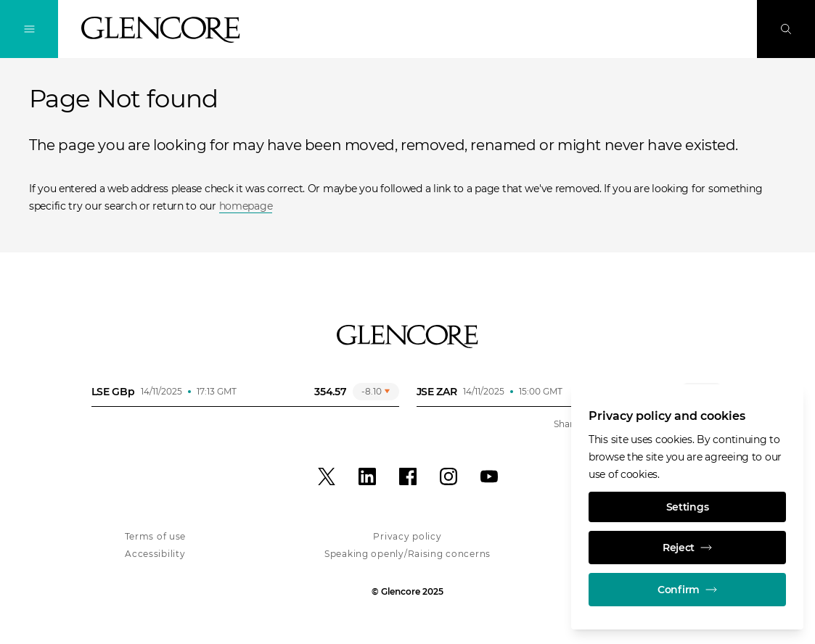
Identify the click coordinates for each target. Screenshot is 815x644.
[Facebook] (408, 476)
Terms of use (156, 536)
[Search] (786, 29)
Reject (687, 548)
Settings (688, 507)
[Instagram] (449, 476)
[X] (327, 476)
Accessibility (155, 554)
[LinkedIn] (367, 476)
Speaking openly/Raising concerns (407, 554)
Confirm (687, 590)
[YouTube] (489, 476)
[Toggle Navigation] (29, 29)
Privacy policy (407, 536)
